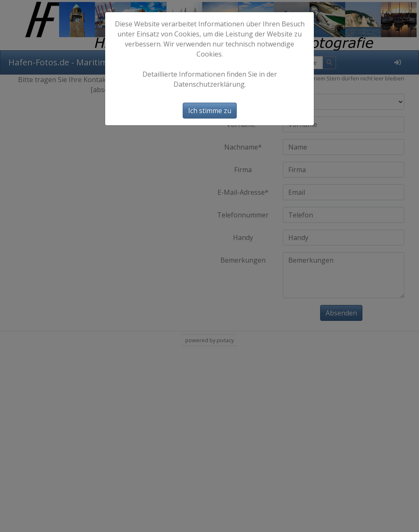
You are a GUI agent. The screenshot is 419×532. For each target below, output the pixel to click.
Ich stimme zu (210, 111)
